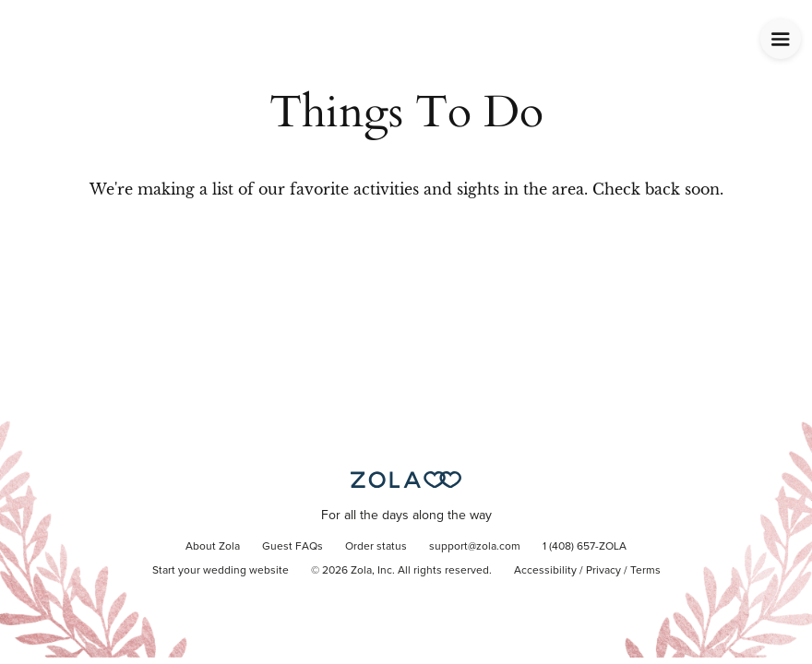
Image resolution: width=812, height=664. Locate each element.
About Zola (213, 547)
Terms (645, 571)
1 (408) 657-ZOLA (585, 547)
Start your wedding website (221, 571)
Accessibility (545, 571)
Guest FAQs (293, 547)
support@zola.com (475, 547)
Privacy (603, 571)
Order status (376, 547)
